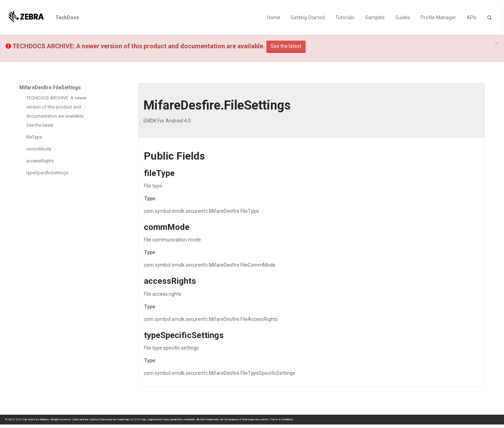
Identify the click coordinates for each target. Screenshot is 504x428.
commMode (39, 149)
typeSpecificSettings (47, 173)
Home (274, 17)
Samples (375, 17)
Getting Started (308, 17)
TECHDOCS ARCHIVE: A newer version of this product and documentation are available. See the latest (57, 111)
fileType (34, 137)
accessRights (40, 161)
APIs (472, 17)
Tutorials (345, 17)
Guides (403, 17)
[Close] (497, 44)
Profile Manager (438, 17)
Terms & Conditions (282, 419)
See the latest (286, 46)
